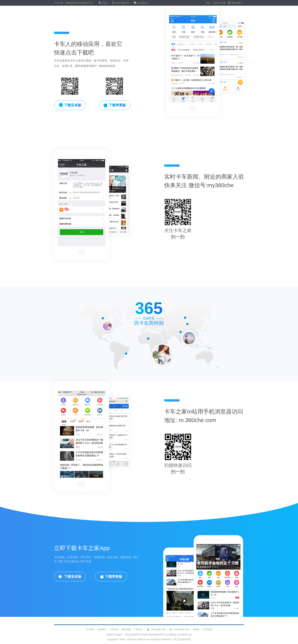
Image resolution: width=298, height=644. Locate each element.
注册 (223, 3)
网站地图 (126, 629)
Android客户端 (179, 629)
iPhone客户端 (156, 629)
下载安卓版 (72, 577)
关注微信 (142, 3)
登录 (215, 3)
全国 (104, 3)
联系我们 (102, 629)
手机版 (196, 629)
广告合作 (138, 629)
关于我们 (90, 629)
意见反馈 (208, 629)
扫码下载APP (122, 3)
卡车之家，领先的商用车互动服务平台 (73, 3)
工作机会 (114, 629)
